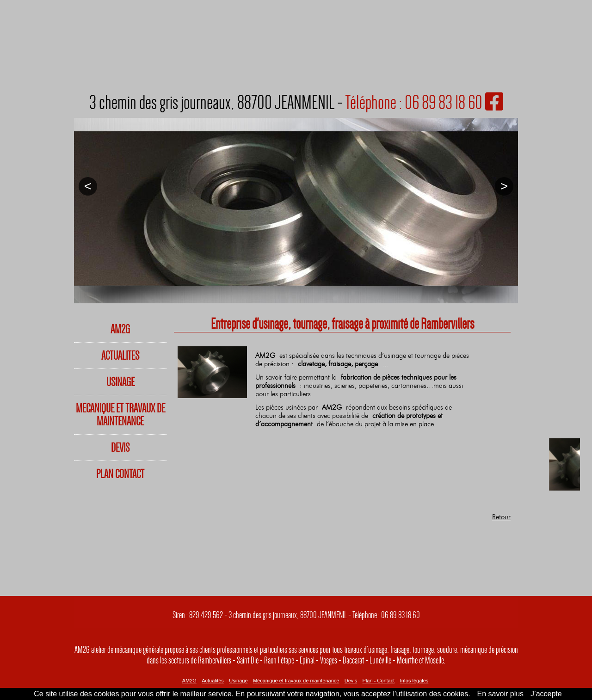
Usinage (238, 681)
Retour (501, 517)
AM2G (120, 329)
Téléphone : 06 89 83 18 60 (414, 102)
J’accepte (546, 694)
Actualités (213, 681)
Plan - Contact (379, 681)
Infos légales (414, 681)
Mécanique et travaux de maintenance (296, 681)
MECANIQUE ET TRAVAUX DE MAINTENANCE (120, 415)
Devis (351, 681)
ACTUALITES (120, 356)
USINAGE (120, 382)
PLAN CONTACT (120, 474)
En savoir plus (501, 694)
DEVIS (120, 448)
